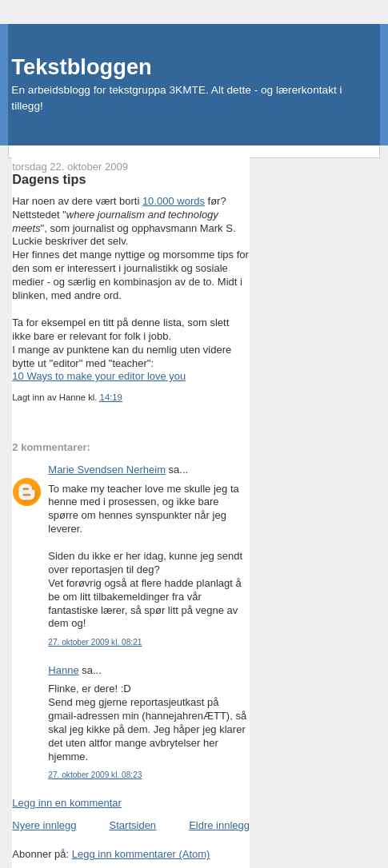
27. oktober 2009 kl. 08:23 (95, 775)
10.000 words (174, 201)
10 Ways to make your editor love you (99, 376)
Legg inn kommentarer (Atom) (141, 854)
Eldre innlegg (219, 825)
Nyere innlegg (44, 825)
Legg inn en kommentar (67, 803)
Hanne (63, 670)
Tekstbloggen (81, 67)
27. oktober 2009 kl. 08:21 (95, 642)
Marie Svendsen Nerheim (107, 470)
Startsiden (133, 825)
